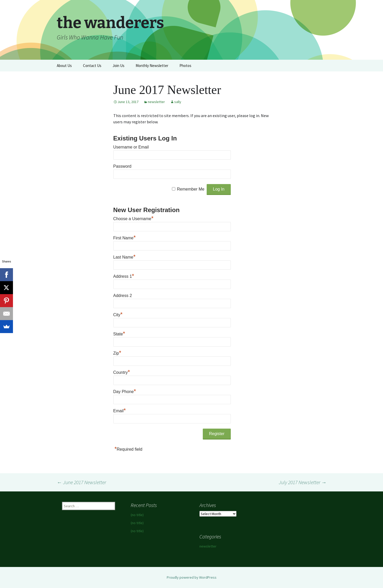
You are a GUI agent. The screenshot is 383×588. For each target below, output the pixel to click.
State (119, 334)
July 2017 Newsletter (303, 482)
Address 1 (124, 276)
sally (178, 102)
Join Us (119, 66)
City (118, 315)
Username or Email (131, 147)
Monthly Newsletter (152, 66)
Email (120, 411)
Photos (185, 66)
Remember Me (191, 189)
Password (122, 166)
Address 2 (123, 296)
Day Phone (125, 392)
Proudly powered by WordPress (192, 577)
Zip (117, 353)
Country (122, 372)
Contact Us (92, 66)
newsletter (156, 102)
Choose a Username (133, 219)
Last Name (124, 257)
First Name (125, 238)
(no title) (137, 515)
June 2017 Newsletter (81, 482)
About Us (64, 66)
